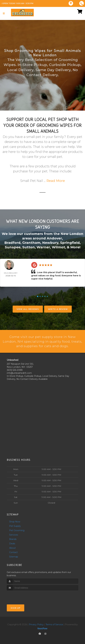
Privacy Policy (36, 624)
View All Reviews (28, 309)
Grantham (31, 242)
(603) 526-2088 (15, 370)
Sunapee (13, 247)
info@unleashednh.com (19, 373)
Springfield (70, 242)
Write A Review (58, 309)
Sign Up (16, 608)
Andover (54, 238)
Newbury (50, 242)
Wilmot (58, 247)
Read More (56, 181)
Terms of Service (54, 624)
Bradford (12, 242)
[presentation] (23, 596)
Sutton (29, 247)
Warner (43, 247)
